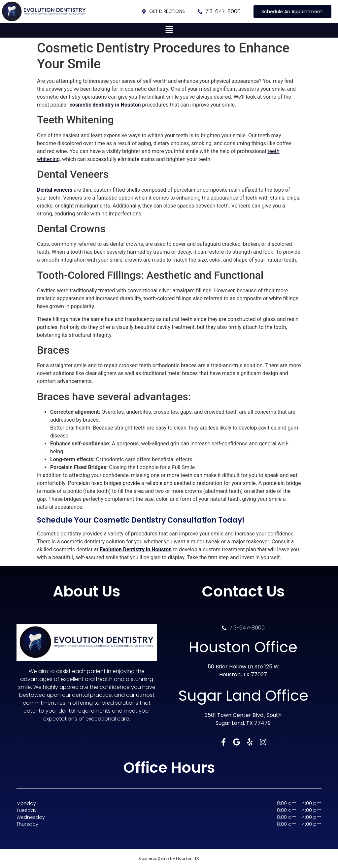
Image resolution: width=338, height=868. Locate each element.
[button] (169, 30)
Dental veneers (55, 190)
